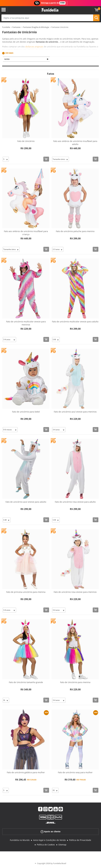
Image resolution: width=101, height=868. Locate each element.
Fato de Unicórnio (26, 141)
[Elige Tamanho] (6, 159)
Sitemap (62, 845)
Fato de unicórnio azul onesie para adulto (26, 502)
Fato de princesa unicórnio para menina (26, 592)
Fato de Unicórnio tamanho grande (26, 683)
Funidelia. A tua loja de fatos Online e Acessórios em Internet (50, 10)
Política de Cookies (46, 845)
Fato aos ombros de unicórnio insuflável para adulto (75, 143)
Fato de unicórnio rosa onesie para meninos (75, 592)
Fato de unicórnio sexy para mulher (75, 773)
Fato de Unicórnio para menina (75, 683)
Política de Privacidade (80, 840)
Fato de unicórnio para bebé (26, 412)
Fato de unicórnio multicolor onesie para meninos (26, 323)
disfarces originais (34, 47)
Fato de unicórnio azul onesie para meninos (75, 412)
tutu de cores (37, 50)
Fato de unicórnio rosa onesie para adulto (75, 502)
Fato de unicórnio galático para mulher (26, 773)
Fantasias (16, 27)
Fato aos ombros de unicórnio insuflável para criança (26, 233)
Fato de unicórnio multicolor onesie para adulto (75, 322)
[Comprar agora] (46, 159)
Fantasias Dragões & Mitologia (36, 27)
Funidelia (6, 27)
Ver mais (9, 53)
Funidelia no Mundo (20, 840)
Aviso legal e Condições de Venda (49, 840)
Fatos (7, 59)
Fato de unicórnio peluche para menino (75, 232)
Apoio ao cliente (50, 832)
